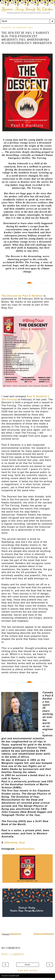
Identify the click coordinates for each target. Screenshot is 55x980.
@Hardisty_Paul (15, 843)
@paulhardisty (25, 849)
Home (28, 965)
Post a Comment (13, 954)
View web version (27, 970)
